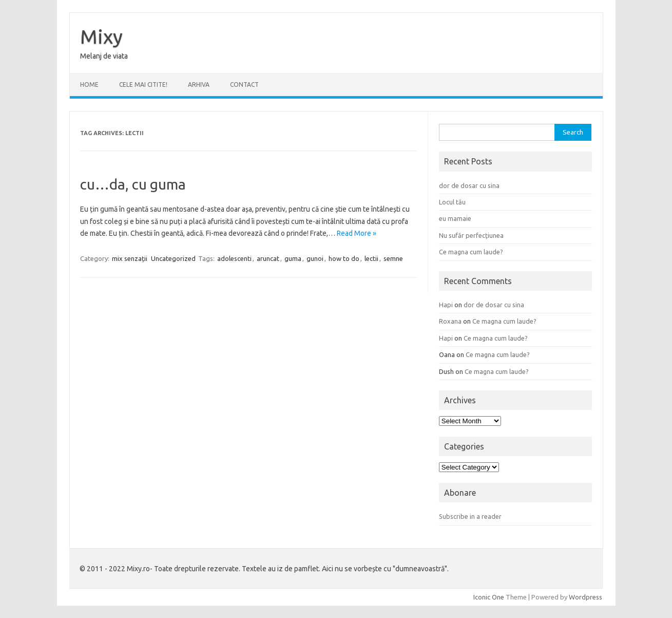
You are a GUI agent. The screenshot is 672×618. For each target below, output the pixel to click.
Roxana (450, 321)
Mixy (101, 36)
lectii (371, 258)
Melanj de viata (104, 56)
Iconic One (489, 597)
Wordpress (585, 597)
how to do (344, 258)
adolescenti (234, 258)
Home (89, 85)
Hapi (446, 305)
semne (393, 258)
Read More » (357, 233)
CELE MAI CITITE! (143, 85)
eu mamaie (455, 218)
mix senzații (130, 258)
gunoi (315, 258)
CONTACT (244, 85)
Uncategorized (173, 258)
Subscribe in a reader (470, 516)
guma (293, 258)
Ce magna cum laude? (471, 252)
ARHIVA (199, 85)
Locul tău (452, 202)
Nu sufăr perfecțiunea (471, 235)
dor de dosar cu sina (469, 185)
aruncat (268, 258)
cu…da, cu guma (133, 184)
